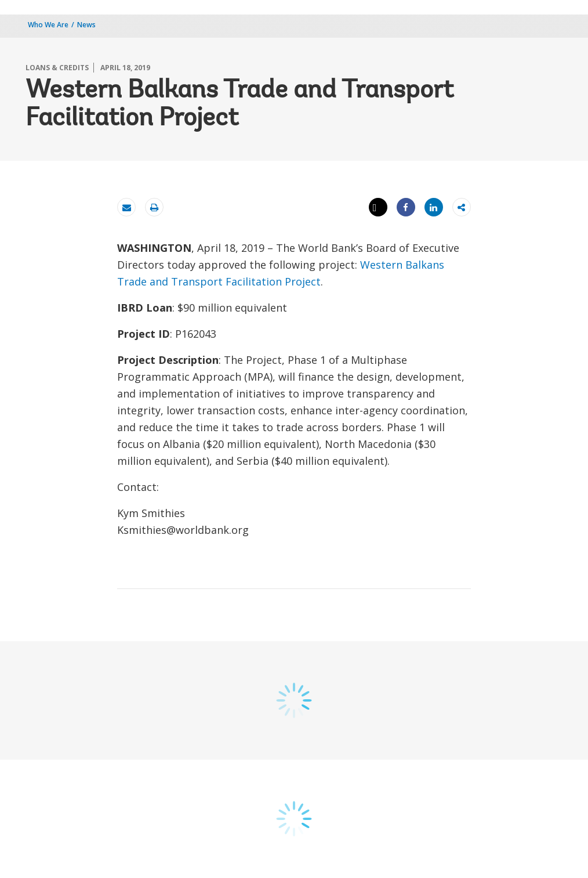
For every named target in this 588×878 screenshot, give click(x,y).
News (86, 25)
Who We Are (48, 25)
